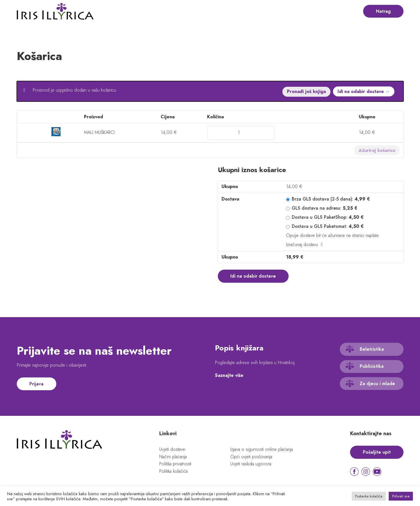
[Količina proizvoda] (241, 132)
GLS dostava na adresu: (325, 208)
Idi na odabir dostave (253, 276)
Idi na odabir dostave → (364, 91)
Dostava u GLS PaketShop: (328, 217)
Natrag (383, 11)
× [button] (25, 132)
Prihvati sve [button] (401, 496)
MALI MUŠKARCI (100, 132)
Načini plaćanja (173, 457)
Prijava (37, 384)
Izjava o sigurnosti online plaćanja (262, 449)
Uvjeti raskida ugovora (251, 464)
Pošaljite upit (377, 452)
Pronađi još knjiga (306, 91)
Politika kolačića (174, 471)
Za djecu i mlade (377, 384)
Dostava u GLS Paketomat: (328, 226)
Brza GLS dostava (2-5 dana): (331, 199)
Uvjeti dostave (172, 449)
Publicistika (372, 366)
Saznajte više (229, 375)
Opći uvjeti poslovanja (251, 457)
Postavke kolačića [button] (369, 496)
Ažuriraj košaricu (377, 150)
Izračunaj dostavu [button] (302, 244)
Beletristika (372, 349)
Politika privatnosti (175, 464)
